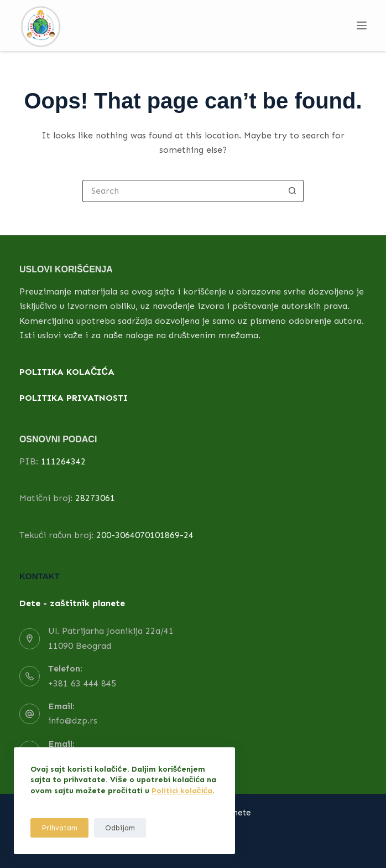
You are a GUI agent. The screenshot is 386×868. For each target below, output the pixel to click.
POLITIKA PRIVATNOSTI (74, 398)
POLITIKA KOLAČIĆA (67, 372)
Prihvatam (59, 828)
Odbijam (120, 828)
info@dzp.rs (73, 720)
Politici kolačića (182, 791)
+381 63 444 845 (82, 683)
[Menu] (362, 25)
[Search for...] (182, 191)
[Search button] (293, 191)
